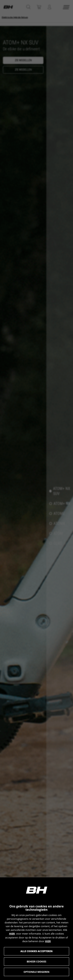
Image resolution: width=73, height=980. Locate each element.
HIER (12, 934)
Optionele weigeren (36, 972)
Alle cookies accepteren (36, 951)
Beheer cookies (36, 962)
